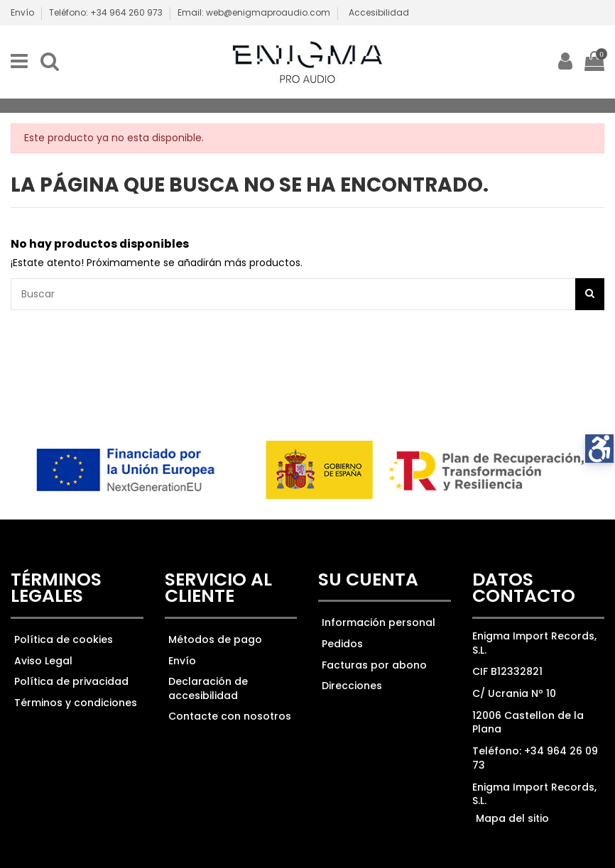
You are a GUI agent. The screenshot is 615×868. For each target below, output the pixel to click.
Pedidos (342, 644)
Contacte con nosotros (230, 716)
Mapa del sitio (512, 818)
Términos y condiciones (76, 703)
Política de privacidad (71, 681)
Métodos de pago (215, 639)
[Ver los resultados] (307, 294)
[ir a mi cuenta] (565, 62)
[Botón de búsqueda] (590, 294)
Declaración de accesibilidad (208, 688)
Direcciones (352, 686)
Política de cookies (64, 639)
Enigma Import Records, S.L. (534, 794)
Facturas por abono (374, 665)
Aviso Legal (43, 661)
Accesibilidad (379, 12)
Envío (23, 12)
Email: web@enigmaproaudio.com (254, 12)
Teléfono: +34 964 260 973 (107, 12)
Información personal (379, 622)
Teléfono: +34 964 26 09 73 (535, 758)
